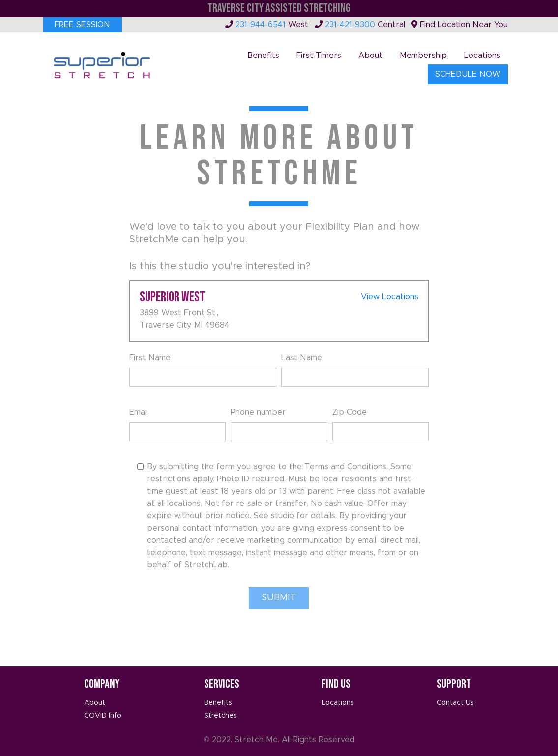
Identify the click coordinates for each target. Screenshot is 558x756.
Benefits (263, 56)
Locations (482, 56)
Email (139, 412)
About (370, 56)
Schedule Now (468, 74)
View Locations (390, 297)
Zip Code (350, 412)
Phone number (258, 412)
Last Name (302, 358)
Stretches (220, 716)
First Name (150, 358)
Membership (423, 56)
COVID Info (103, 716)
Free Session (82, 25)
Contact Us (455, 703)
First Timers (319, 56)
